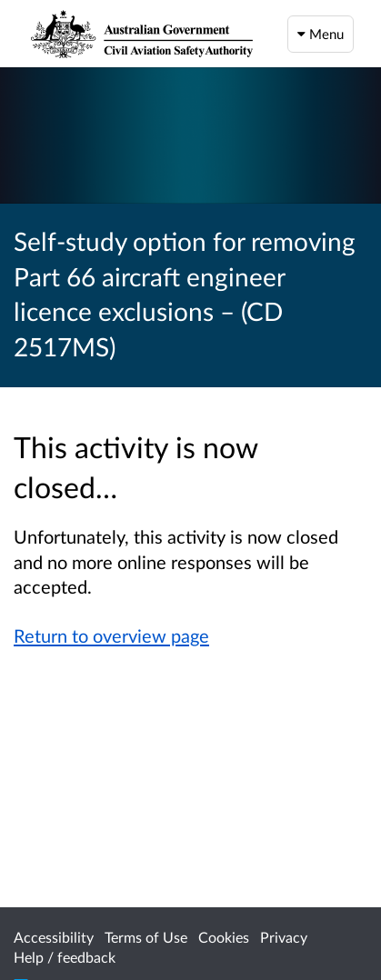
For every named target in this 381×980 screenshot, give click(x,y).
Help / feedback (65, 957)
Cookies (224, 937)
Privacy (284, 937)
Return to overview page (111, 635)
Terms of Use (146, 937)
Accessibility (54, 937)
